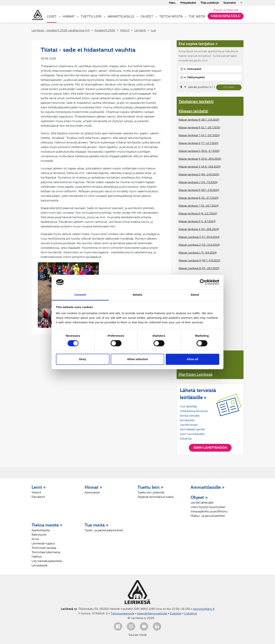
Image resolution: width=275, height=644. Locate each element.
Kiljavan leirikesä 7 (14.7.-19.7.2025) (199, 135)
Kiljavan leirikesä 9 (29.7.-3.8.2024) (199, 190)
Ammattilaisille (121, 16)
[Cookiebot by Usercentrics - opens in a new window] (203, 282)
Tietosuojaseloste (122, 613)
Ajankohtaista (41, 530)
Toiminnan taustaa (44, 548)
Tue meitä (197, 16)
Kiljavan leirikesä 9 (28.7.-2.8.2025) (199, 120)
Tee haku (229, 87)
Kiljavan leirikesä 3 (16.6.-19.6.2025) (200, 167)
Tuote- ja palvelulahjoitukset (104, 530)
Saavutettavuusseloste (152, 613)
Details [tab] (137, 295)
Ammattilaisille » (208, 487)
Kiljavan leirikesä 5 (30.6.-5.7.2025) (199, 151)
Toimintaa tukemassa (46, 552)
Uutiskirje (191, 613)
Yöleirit (125, 30)
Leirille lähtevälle (202, 503)
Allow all (192, 359)
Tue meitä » (97, 525)
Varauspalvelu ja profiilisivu (209, 511)
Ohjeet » (199, 497)
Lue (153, 30)
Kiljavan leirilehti (193, 111)
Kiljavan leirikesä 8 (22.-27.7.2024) (199, 198)
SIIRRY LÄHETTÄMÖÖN (210, 448)
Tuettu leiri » (150, 487)
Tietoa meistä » (47, 525)
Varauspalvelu (226, 16)
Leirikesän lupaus (43, 543)
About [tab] (195, 295)
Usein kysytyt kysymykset (208, 507)
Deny (83, 359)
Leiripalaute (39, 565)
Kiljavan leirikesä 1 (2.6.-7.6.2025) (198, 182)
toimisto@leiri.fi (204, 609)
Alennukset (92, 492)
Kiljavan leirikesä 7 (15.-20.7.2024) (199, 206)
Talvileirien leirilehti (196, 101)
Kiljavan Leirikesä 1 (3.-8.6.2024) (198, 253)
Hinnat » (93, 487)
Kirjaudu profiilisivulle (226, 10)
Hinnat (69, 16)
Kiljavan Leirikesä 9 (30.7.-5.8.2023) (199, 260)
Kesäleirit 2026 (105, 30)
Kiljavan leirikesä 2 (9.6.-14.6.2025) (199, 174)
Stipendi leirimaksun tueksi (156, 497)
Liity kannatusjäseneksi (47, 561)
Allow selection (137, 359)
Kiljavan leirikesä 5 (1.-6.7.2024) (197, 221)
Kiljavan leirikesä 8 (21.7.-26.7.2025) (199, 128)
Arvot (35, 539)
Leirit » (39, 487)
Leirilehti (140, 30)
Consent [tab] (80, 295)
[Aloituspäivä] (210, 69)
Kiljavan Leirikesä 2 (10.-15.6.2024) (199, 245)
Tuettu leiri (91, 16)
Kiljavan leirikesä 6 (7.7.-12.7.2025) (199, 143)
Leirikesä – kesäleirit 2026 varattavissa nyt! (61, 30)
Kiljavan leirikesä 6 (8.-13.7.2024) (198, 214)
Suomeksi (230, 3)
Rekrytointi (39, 535)
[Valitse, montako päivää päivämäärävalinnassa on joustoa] (183, 87)
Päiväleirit (38, 497)
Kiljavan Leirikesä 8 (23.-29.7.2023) (199, 268)
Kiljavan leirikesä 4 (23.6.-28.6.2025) (200, 159)
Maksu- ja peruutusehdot (208, 516)
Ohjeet (147, 16)
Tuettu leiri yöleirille (151, 492)
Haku (172, 3)
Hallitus (37, 557)
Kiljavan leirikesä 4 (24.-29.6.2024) (199, 229)
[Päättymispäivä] (210, 77)
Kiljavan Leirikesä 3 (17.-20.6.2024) (199, 237)
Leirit (52, 16)
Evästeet (176, 613)
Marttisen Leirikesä (195, 374)
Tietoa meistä (171, 16)
